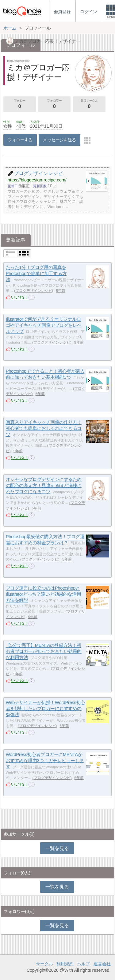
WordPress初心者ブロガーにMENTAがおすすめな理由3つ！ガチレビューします (45, 761)
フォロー (20, 104)
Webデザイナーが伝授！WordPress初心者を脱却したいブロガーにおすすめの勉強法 (46, 709)
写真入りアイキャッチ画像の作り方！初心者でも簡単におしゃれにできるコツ (44, 428)
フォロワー (54, 104)
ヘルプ (83, 964)
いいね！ (20, 297)
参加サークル (89, 104)
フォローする (20, 140)
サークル (44, 964)
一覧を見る (57, 848)
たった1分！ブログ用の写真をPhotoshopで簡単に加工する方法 (36, 274)
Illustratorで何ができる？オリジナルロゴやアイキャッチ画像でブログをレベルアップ (44, 325)
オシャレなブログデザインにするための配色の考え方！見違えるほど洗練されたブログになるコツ (44, 486)
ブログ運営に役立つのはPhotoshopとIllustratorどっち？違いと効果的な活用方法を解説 (44, 594)
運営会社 (102, 964)
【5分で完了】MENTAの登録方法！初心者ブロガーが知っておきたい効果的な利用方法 (44, 651)
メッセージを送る (59, 140)
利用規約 (65, 964)
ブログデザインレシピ (34, 291)
